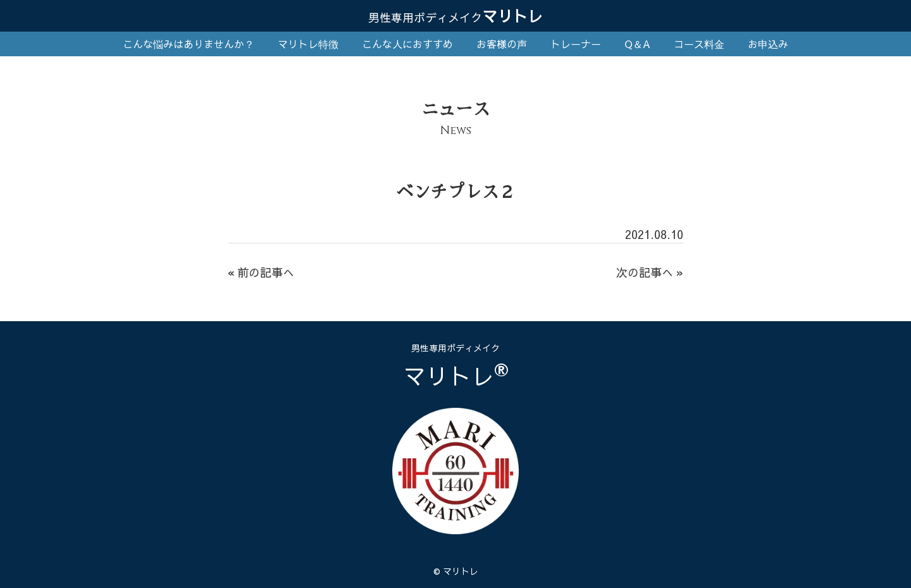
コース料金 (699, 44)
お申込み (768, 44)
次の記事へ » (650, 272)
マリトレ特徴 (308, 44)
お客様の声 (502, 44)
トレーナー (576, 44)
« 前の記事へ (261, 272)
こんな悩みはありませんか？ (189, 44)
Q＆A (637, 44)
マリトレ (455, 16)
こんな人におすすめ (407, 44)
